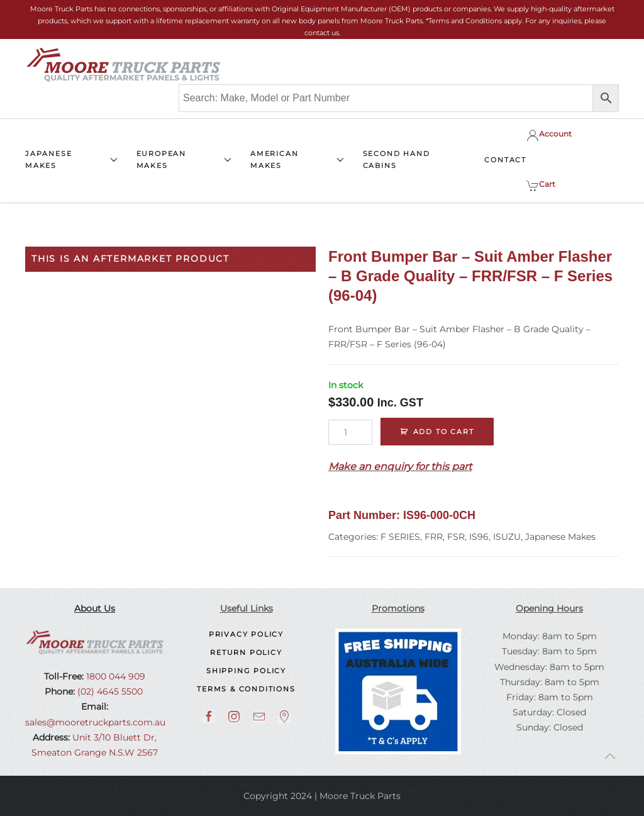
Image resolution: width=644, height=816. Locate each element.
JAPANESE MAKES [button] (71, 159)
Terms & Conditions (246, 689)
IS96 (479, 537)
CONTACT (505, 160)
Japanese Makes (560, 537)
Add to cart (444, 432)
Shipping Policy (246, 671)
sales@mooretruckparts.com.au (95, 722)
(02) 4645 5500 (109, 691)
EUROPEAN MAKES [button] (184, 159)
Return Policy (246, 652)
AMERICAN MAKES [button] (297, 159)
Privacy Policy (246, 634)
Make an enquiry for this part (400, 467)
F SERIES (400, 537)
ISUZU (507, 537)
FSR (456, 537)
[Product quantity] (350, 432)
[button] (610, 756)
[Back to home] (123, 65)
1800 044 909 (114, 676)
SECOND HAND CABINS (397, 159)
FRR (434, 537)
